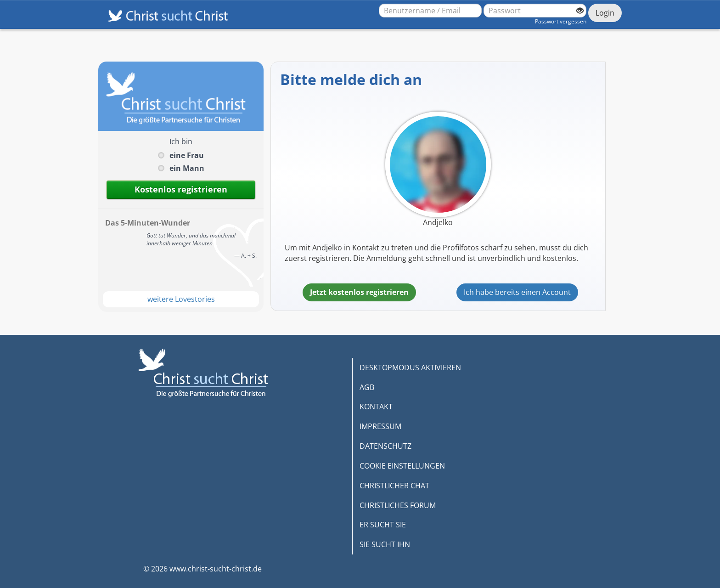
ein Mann (187, 168)
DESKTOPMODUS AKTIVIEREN (410, 367)
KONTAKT (376, 407)
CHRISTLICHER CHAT (394, 486)
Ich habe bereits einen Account (517, 292)
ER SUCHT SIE (383, 525)
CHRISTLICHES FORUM (398, 505)
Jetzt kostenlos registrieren (359, 292)
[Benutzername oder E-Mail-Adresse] (430, 11)
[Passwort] (535, 11)
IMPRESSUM (380, 426)
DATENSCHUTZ (385, 446)
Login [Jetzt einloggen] (605, 13)
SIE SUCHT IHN (385, 544)
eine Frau (187, 155)
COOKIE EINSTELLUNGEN (402, 466)
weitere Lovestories (181, 299)
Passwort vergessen (561, 21)
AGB (367, 387)
